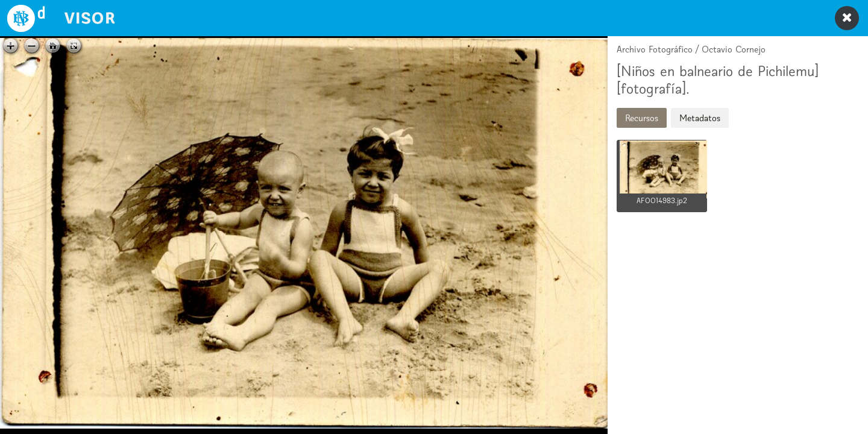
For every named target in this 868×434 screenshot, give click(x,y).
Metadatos (700, 118)
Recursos (642, 118)
